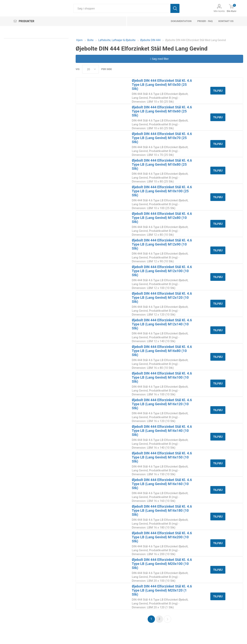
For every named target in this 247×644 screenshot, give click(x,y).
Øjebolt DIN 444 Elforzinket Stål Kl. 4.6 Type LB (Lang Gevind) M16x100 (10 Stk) (162, 377)
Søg (175, 8)
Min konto (219, 11)
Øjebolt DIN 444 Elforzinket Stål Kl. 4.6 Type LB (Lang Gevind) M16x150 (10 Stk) (162, 457)
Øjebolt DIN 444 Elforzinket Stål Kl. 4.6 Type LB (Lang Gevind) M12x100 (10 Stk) (162, 271)
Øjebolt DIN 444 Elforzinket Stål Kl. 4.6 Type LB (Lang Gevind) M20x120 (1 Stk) (162, 590)
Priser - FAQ (205, 21)
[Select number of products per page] (91, 69)
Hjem (79, 40)
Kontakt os (226, 21)
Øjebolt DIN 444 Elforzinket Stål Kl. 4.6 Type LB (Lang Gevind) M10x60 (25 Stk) (162, 111)
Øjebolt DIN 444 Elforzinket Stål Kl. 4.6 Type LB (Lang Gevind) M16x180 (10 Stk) (162, 510)
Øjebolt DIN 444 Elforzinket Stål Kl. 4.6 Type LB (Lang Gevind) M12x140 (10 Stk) (162, 324)
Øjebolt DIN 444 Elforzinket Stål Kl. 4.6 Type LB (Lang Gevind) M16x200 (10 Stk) (162, 537)
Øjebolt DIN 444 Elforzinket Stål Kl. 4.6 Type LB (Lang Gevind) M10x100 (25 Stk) (162, 191)
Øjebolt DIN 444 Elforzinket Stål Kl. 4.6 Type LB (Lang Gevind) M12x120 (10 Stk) (162, 298)
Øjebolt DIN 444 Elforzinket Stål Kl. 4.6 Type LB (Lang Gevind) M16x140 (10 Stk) (162, 431)
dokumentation (181, 21)
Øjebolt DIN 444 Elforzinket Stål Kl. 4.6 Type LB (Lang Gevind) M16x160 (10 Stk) (162, 484)
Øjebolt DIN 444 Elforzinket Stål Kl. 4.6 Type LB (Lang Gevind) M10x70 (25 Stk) (162, 138)
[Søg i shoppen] (122, 8)
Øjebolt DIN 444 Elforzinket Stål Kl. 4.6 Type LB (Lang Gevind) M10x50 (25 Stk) (162, 85)
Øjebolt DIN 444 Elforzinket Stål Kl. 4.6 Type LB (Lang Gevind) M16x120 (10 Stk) (162, 404)
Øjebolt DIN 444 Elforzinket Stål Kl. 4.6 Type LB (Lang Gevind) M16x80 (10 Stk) (162, 351)
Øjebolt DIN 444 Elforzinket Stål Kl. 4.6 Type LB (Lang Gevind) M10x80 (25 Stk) (162, 164)
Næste (167, 619)
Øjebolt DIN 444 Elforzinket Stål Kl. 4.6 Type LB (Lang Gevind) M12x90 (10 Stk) (162, 244)
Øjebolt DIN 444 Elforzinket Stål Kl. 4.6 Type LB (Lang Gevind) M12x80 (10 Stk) (162, 218)
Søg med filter (159, 59)
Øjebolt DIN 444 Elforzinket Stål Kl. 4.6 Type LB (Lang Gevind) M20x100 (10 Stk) (162, 564)
